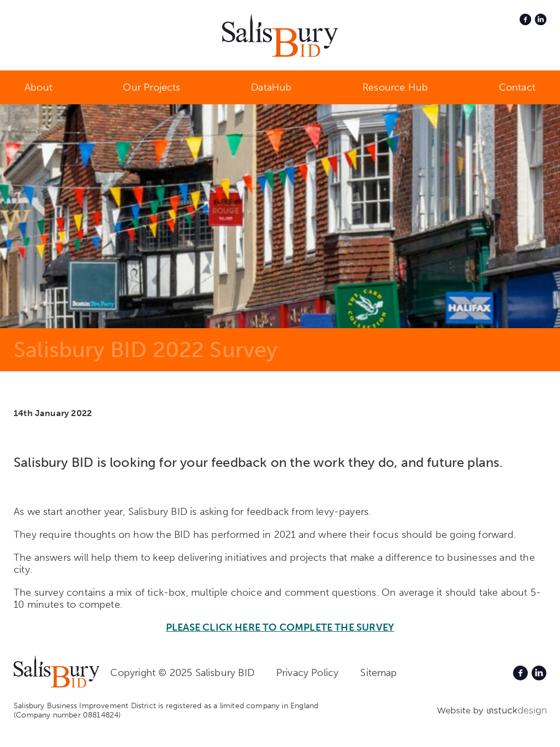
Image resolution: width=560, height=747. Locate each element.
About (38, 87)
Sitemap (379, 673)
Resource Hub (395, 87)
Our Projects (151, 87)
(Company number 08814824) (67, 715)
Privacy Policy (308, 673)
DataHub (271, 87)
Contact (517, 87)
